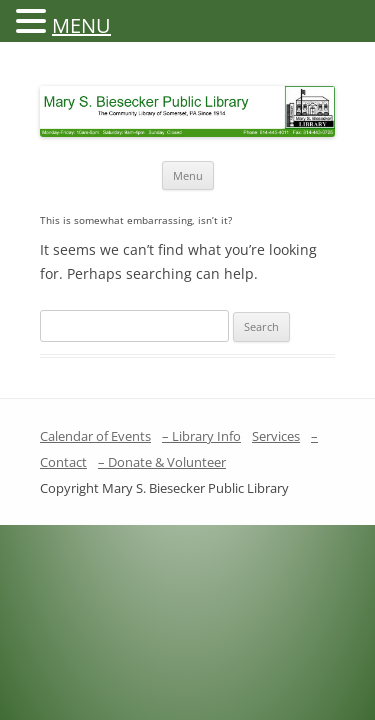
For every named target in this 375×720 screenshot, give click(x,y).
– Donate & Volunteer (162, 462)
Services (276, 436)
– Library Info (201, 436)
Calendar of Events (95, 436)
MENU (81, 25)
